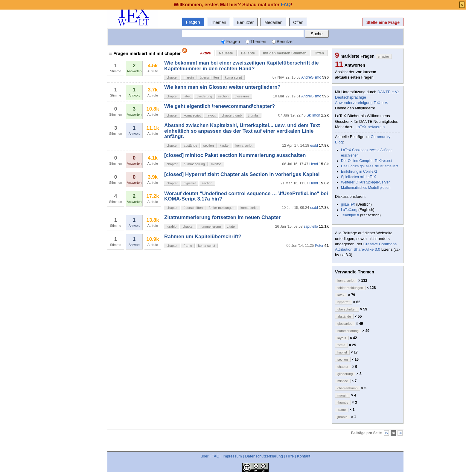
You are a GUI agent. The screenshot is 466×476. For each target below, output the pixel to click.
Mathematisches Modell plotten (366, 188)
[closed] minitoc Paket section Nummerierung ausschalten (235, 155)
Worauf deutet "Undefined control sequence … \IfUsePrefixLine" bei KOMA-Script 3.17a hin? (246, 196)
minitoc (216, 164)
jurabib (172, 226)
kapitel (225, 146)
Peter (319, 246)
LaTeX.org (349, 210)
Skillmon (313, 115)
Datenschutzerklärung (264, 456)
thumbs (253, 115)
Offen (298, 22)
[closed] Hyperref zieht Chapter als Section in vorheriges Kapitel (242, 174)
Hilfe (290, 456)
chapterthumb (232, 115)
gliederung (204, 96)
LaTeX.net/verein (370, 127)
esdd (314, 146)
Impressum (232, 456)
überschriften (209, 77)
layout (211, 115)
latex (187, 96)
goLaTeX (348, 204)
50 (400, 433)
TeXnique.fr (350, 215)
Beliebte (248, 53)
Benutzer (245, 22)
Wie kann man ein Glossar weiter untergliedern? (222, 87)
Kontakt (304, 456)
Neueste (226, 53)
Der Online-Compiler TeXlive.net (367, 161)
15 (386, 433)
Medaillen (273, 22)
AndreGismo (311, 77)
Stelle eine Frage (383, 22)
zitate (231, 226)
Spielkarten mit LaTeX (358, 177)
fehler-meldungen (222, 208)
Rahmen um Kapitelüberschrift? (203, 237)
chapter (172, 77)
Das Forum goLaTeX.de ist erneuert (369, 166)
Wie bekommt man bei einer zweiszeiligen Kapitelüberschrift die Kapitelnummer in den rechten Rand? (242, 66)
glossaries (242, 96)
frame (188, 246)
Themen (218, 22)
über (205, 456)
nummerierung (194, 164)
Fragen (193, 22)
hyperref (190, 183)
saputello (311, 226)
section (223, 96)
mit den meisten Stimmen (285, 53)
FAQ (216, 456)
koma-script (233, 77)
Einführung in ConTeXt (359, 172)
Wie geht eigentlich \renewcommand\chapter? (220, 106)
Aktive (205, 53)
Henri (314, 164)
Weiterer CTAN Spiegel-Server (365, 182)
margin (189, 77)
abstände (190, 146)
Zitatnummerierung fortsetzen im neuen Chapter (222, 217)
